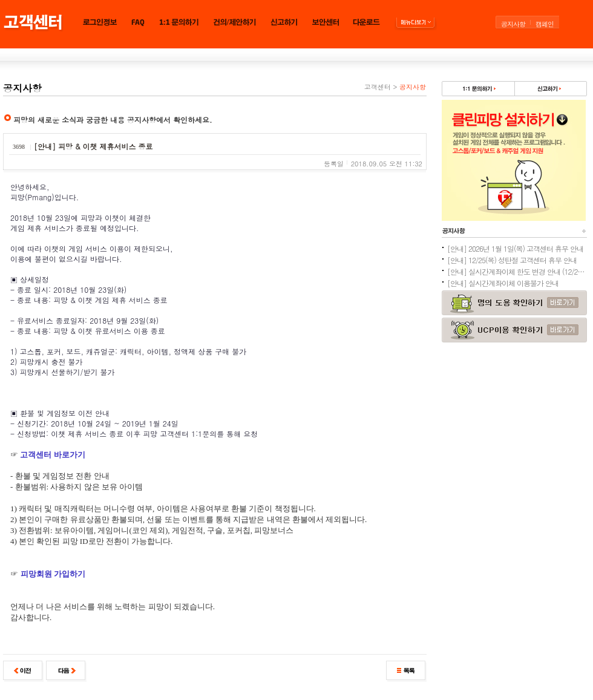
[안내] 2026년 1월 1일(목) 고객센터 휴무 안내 (515, 248)
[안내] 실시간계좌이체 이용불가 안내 (503, 283)
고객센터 (378, 87)
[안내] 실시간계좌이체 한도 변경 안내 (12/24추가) (517, 271)
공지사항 (513, 24)
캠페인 (545, 24)
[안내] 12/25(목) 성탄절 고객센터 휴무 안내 (512, 260)
